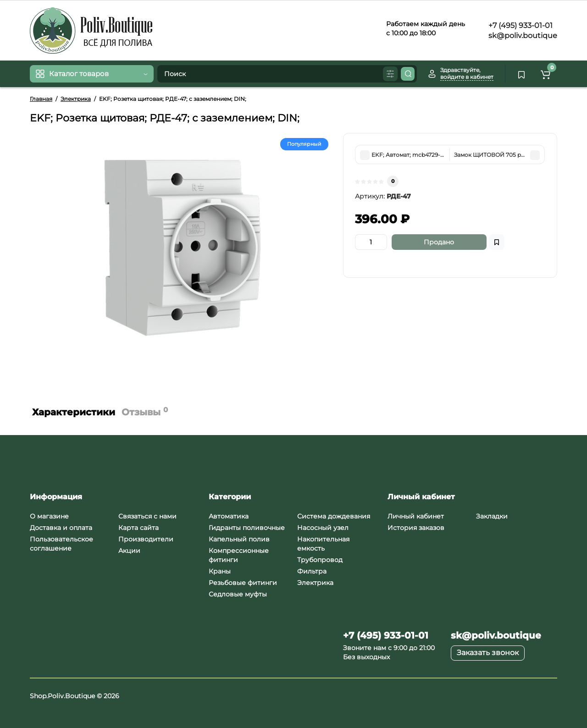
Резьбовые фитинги (243, 583)
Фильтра (312, 571)
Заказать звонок (488, 653)
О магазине (49, 516)
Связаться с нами (147, 516)
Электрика (315, 583)
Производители (146, 539)
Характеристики (74, 412)
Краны (220, 571)
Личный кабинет (416, 516)
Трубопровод (320, 560)
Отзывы (145, 412)
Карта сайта (138, 528)
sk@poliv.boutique (522, 36)
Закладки (492, 516)
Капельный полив (239, 539)
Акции (129, 551)
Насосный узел (323, 528)
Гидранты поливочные (247, 528)
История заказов (416, 528)
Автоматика (229, 516)
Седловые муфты (238, 594)
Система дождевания (334, 516)
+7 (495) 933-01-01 (520, 25)
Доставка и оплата (61, 528)
